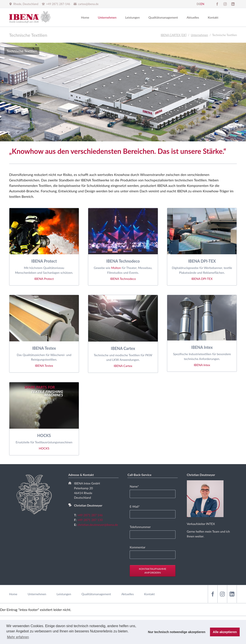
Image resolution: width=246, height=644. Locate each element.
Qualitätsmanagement (96, 594)
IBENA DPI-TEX (202, 279)
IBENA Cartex (123, 366)
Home (13, 594)
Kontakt (149, 594)
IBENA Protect (44, 279)
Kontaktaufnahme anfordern (152, 571)
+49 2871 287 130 (90, 520)
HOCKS (44, 448)
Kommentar (138, 547)
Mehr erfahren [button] (18, 637)
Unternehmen (37, 594)
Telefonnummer (140, 527)
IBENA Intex (202, 365)
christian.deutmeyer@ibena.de (98, 525)
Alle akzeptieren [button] (225, 632)
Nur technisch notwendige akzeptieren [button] (177, 632)
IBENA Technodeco (123, 279)
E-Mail (136, 506)
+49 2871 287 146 (90, 515)
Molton (116, 268)
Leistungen (64, 594)
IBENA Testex (44, 366)
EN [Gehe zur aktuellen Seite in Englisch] (202, 4)
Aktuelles (128, 594)
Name (136, 486)
